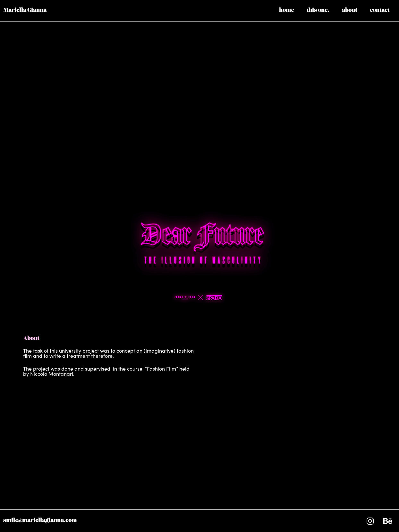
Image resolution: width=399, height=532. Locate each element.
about (349, 11)
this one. (318, 11)
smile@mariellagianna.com (40, 521)
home (286, 11)
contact (380, 11)
